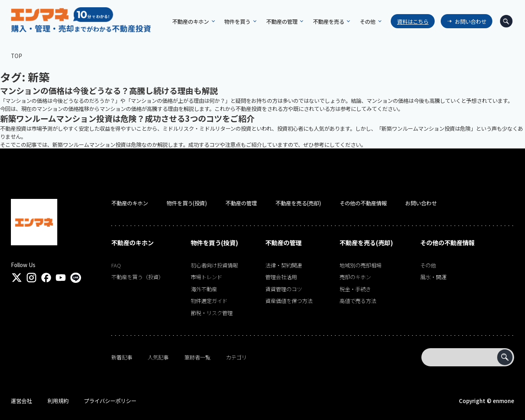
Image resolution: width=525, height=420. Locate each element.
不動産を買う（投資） (137, 277)
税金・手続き (355, 289)
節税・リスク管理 (212, 313)
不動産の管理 (241, 203)
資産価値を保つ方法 (289, 301)
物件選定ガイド (209, 301)
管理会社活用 (281, 277)
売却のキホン (355, 277)
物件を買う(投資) (187, 203)
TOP (17, 56)
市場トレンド (206, 277)
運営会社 (21, 401)
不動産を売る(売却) (298, 203)
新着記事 (122, 357)
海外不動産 (204, 289)
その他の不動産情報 (363, 203)
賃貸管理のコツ (284, 289)
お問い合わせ (471, 21)
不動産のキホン (130, 203)
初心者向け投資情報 (214, 265)
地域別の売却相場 (360, 265)
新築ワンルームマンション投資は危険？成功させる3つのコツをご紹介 (127, 118)
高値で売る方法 (358, 301)
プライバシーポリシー (110, 401)
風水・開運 (433, 277)
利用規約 (58, 401)
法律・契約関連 (284, 265)
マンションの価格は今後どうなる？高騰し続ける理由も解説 (109, 91)
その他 (428, 265)
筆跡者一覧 (197, 357)
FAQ (116, 265)
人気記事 (158, 357)
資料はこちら (413, 21)
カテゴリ (236, 357)
